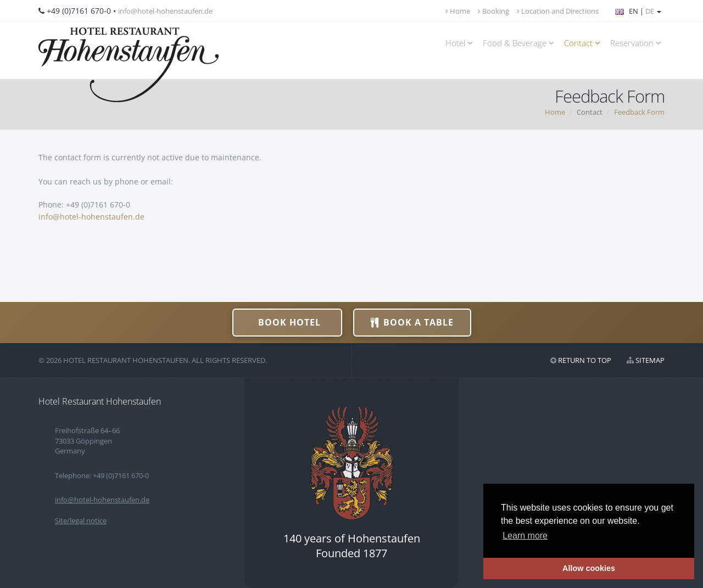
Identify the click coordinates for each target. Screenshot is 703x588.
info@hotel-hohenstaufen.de (165, 11)
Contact (584, 43)
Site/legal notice (81, 520)
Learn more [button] (525, 536)
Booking (493, 11)
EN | (638, 11)
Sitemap (650, 360)
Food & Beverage (520, 43)
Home (458, 11)
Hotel (461, 43)
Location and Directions (558, 11)
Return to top (585, 360)
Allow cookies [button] (589, 568)
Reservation (637, 43)
